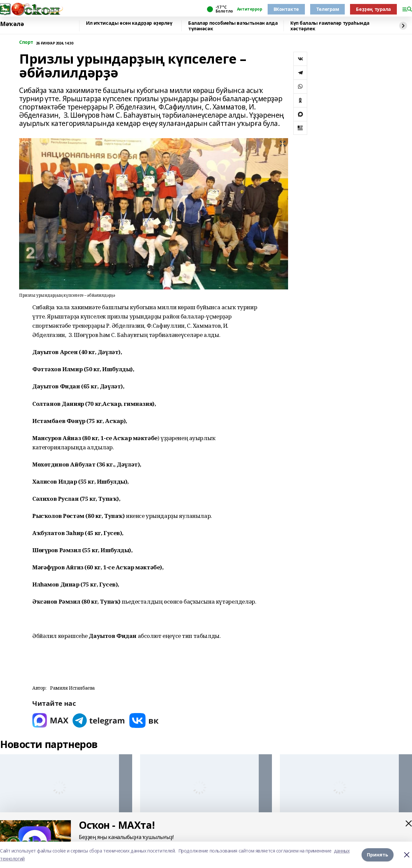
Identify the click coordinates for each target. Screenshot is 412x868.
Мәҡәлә (12, 24)
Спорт (26, 42)
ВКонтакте (286, 9)
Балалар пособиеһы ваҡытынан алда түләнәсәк (233, 26)
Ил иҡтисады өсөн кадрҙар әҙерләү (129, 23)
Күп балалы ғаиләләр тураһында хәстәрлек (330, 26)
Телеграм (328, 9)
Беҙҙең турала (373, 9)
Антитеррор (250, 9)
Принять (378, 855)
